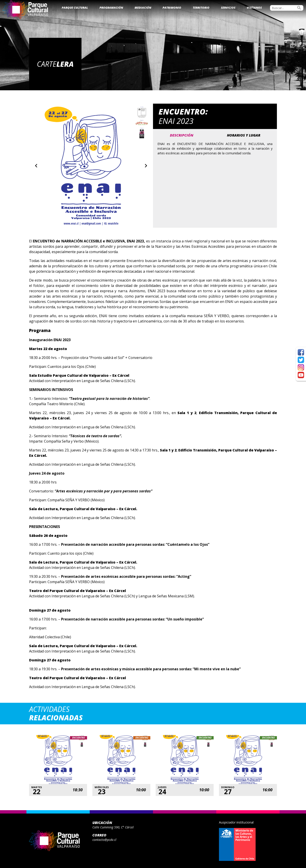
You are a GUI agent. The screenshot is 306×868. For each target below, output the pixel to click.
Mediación (143, 8)
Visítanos (254, 8)
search (299, 8)
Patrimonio (172, 8)
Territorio (201, 8)
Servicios (228, 8)
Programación (111, 8)
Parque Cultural (75, 8)
